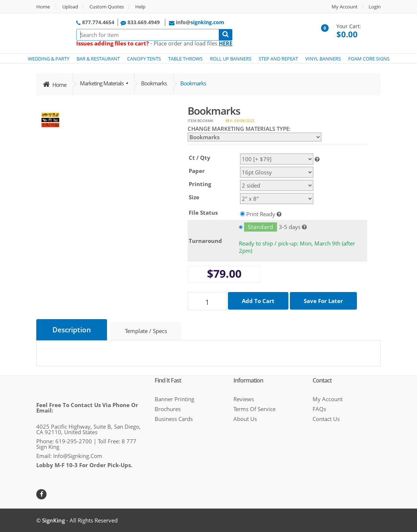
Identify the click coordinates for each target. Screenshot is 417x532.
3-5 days (270, 227)
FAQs (319, 409)
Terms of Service (254, 409)
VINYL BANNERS (323, 59)
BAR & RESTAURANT (98, 59)
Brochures (168, 409)
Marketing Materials (102, 83)
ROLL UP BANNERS (231, 59)
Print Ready (261, 214)
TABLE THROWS (185, 59)
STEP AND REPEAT (278, 59)
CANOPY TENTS (144, 59)
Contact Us (326, 419)
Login (375, 7)
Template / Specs (146, 331)
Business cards (174, 419)
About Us (245, 419)
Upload (70, 7)
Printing (200, 184)
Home (43, 7)
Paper (197, 171)
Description (72, 330)
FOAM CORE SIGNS (369, 59)
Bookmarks (154, 83)
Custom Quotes (107, 7)
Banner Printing (174, 399)
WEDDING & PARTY (49, 59)
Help (140, 7)
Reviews (244, 399)
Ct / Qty (200, 158)
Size (194, 197)
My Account (345, 7)
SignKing (53, 520)
